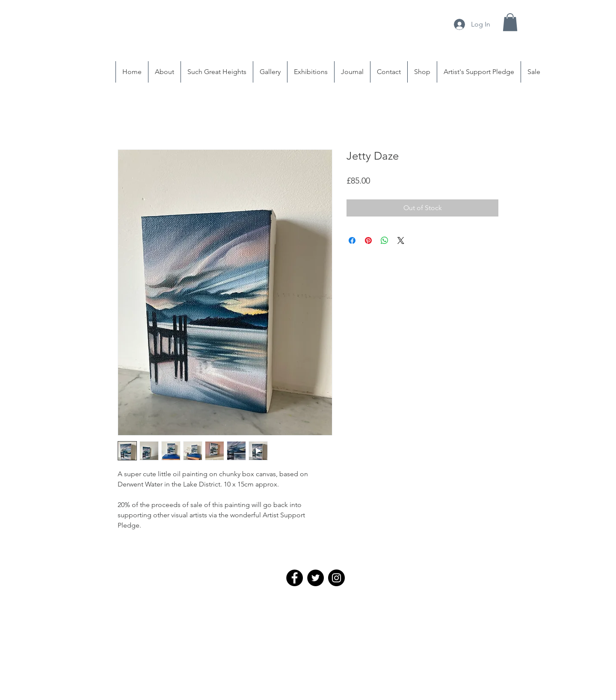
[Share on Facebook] (352, 240)
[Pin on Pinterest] (368, 240)
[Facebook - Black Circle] (295, 578)
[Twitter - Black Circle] (315, 578)
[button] (510, 22)
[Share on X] (401, 240)
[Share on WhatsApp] (385, 240)
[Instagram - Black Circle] (336, 578)
